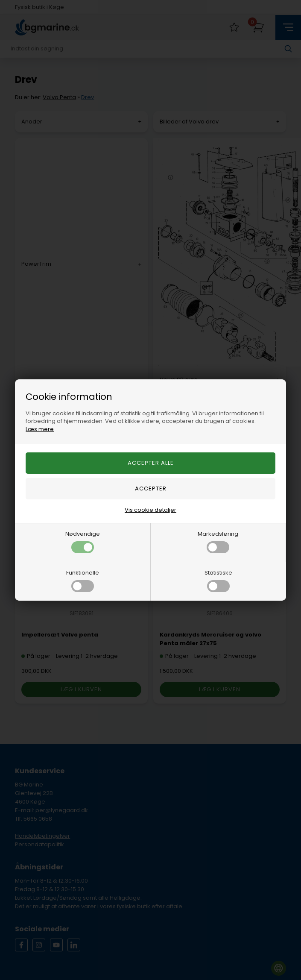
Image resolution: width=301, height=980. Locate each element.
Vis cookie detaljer (150, 510)
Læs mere (40, 429)
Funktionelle (83, 580)
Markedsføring (218, 541)
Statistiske (218, 580)
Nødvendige (83, 541)
